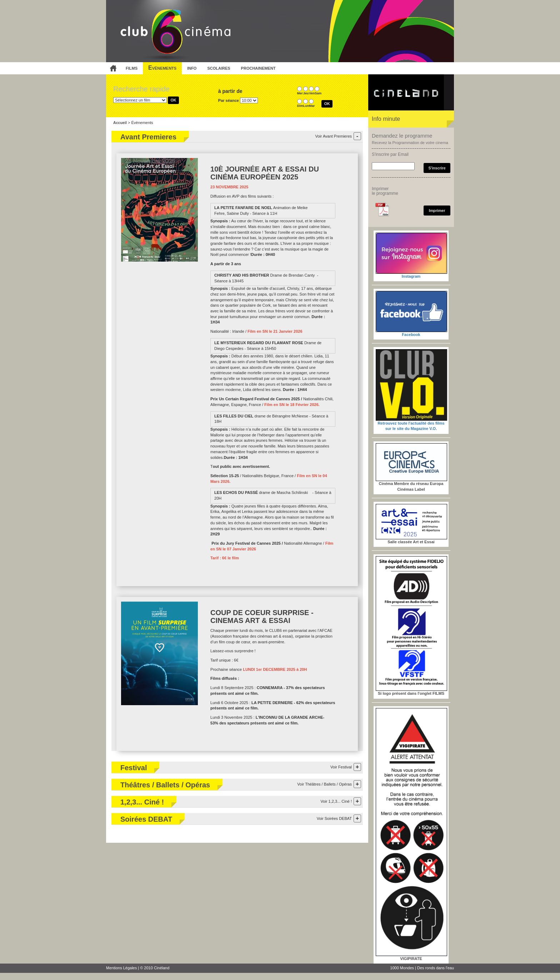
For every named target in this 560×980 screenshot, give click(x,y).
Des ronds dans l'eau (436, 968)
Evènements (162, 68)
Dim (300, 106)
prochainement (258, 68)
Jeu (306, 93)
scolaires (219, 68)
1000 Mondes (402, 968)
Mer (300, 93)
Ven (312, 93)
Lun (306, 106)
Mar (312, 106)
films (132, 68)
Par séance (229, 100)
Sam (318, 93)
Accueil (120, 123)
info (192, 68)
